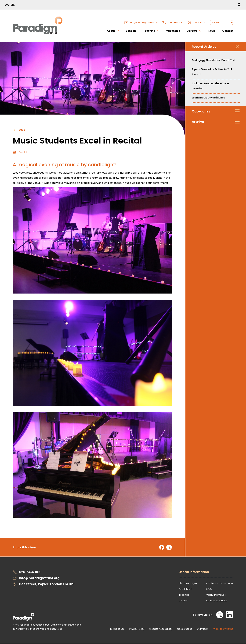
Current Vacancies (217, 601)
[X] (220, 615)
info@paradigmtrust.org (141, 23)
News (212, 31)
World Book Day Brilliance (208, 98)
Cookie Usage (185, 629)
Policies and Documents (220, 584)
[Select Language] (221, 23)
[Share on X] (169, 548)
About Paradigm (188, 584)
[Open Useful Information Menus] (206, 574)
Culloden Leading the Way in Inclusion (210, 86)
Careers (183, 601)
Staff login (203, 629)
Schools (131, 31)
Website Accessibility (161, 629)
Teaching (184, 595)
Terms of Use (117, 629)
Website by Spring (223, 629)
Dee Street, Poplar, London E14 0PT (44, 584)
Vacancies (173, 31)
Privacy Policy (137, 629)
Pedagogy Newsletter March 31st (213, 61)
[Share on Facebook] (162, 548)
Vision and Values (216, 595)
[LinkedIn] (229, 615)
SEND (209, 589)
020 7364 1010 (173, 23)
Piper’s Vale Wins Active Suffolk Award (212, 72)
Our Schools (185, 589)
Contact (228, 31)
